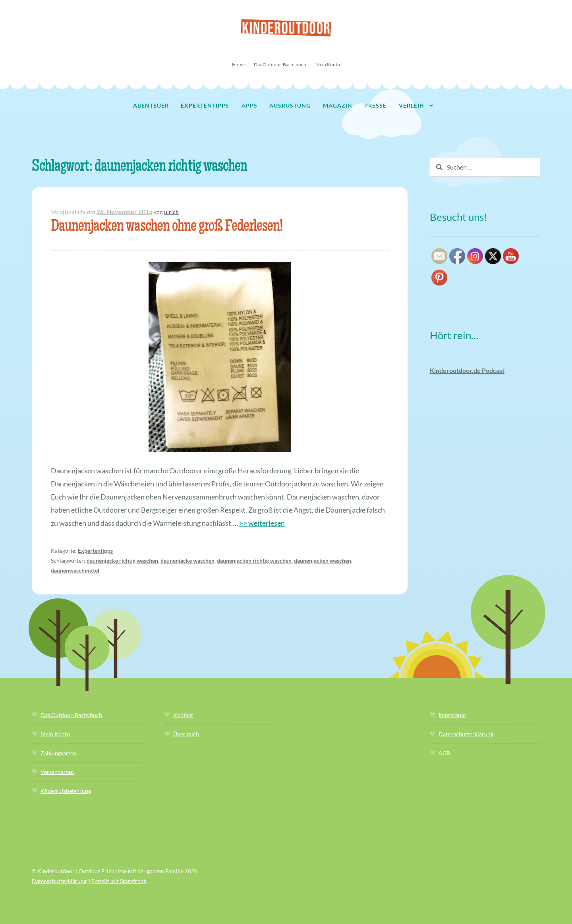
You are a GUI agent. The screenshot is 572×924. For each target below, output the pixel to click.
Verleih (412, 105)
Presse (375, 105)
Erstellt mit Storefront (119, 881)
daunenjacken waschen (323, 560)
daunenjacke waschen (187, 560)
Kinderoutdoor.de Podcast (467, 370)
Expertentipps (205, 105)
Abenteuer (151, 105)
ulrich (171, 212)
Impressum (452, 715)
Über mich (186, 734)
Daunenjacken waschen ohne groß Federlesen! (167, 227)
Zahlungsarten (58, 753)
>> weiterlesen (262, 523)
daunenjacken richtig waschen (254, 560)
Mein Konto (328, 65)
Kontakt (183, 715)
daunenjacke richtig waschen (122, 560)
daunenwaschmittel (75, 570)
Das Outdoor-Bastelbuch (280, 65)
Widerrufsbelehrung (66, 791)
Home (238, 65)
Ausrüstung (290, 105)
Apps (249, 105)
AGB (444, 753)
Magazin (338, 105)
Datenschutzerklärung (466, 734)
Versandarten (57, 772)
